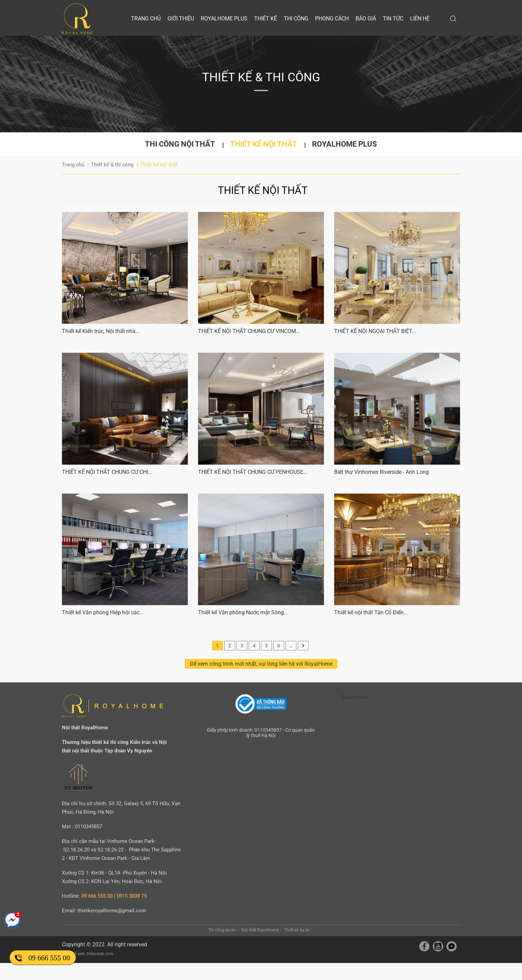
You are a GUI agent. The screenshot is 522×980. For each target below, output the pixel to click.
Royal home (354, 697)
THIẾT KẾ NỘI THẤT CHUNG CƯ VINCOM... (249, 331)
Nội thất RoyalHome (260, 930)
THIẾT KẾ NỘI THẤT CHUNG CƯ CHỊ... (107, 472)
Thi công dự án (222, 930)
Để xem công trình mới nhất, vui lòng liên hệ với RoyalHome (261, 664)
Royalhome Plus (224, 19)
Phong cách (332, 19)
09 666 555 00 (49, 958)
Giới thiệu (181, 19)
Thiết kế (266, 19)
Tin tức (393, 19)
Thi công (296, 19)
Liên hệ (420, 19)
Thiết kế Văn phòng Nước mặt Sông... (243, 612)
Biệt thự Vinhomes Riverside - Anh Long (381, 472)
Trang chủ (146, 19)
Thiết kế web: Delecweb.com (88, 954)
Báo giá (366, 19)
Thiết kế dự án (297, 930)
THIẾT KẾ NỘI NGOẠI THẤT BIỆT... (375, 331)
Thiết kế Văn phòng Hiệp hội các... (103, 612)
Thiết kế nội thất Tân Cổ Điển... (371, 612)
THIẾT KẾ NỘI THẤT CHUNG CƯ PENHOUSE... (253, 472)
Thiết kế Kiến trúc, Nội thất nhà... (101, 331)
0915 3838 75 (132, 896)
